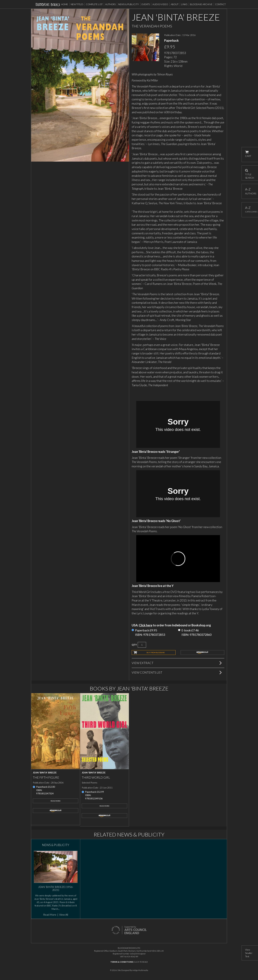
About (175, 4)
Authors (110, 4)
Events (146, 4)
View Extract (143, 663)
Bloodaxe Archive (201, 4)
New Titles (77, 4)
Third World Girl (96, 777)
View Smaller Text (249, 953)
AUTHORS (250, 191)
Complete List (94, 4)
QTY (134, 645)
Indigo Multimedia (140, 970)
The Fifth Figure (46, 777)
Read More (56, 801)
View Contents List (147, 672)
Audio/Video (160, 4)
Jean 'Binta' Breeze (45, 773)
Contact (220, 4)
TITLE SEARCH (250, 173)
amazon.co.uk (203, 652)
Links (184, 4)
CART (248, 154)
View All (64, 915)
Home (65, 4)
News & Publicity (129, 4)
